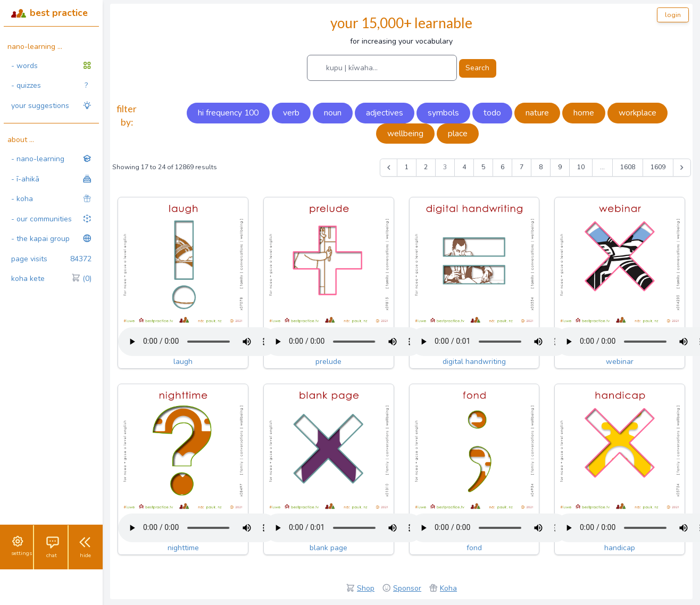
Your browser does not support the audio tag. (198, 342)
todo (492, 113)
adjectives (385, 113)
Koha (448, 588)
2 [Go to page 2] (426, 167)
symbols (443, 113)
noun (333, 113)
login (673, 15)
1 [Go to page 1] (407, 167)
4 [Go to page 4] (464, 167)
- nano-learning (51, 159)
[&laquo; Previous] (389, 168)
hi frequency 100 (228, 113)
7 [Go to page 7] (522, 167)
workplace (637, 113)
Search (477, 68)
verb (291, 113)
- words (51, 66)
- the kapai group (51, 239)
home (584, 113)
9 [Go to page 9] (560, 167)
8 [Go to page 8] (541, 167)
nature (537, 113)
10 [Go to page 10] (581, 167)
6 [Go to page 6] (502, 167)
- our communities (51, 219)
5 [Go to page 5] (483, 167)
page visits (51, 259)
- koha (51, 199)
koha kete (51, 279)
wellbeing (405, 134)
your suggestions (51, 106)
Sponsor (407, 588)
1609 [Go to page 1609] (658, 167)
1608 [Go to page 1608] (628, 167)
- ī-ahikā (51, 179)
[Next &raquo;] (682, 168)
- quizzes (49, 86)
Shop (366, 588)
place (458, 134)
